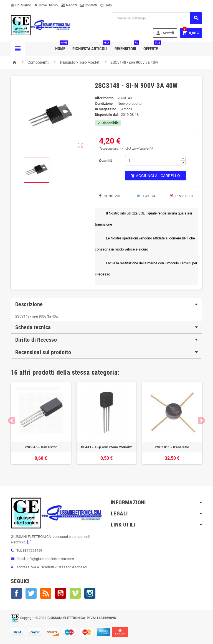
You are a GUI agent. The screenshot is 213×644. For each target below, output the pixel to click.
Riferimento (104, 98)
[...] (29, 542)
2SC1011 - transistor (172, 447)
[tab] (106, 304)
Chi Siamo (21, 5)
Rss (46, 593)
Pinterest (182, 196)
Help (106, 5)
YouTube (60, 593)
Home (61, 47)
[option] (41, 426)
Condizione (104, 103)
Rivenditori (126, 47)
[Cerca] (157, 18)
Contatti (88, 5)
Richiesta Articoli (91, 47)
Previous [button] (12, 421)
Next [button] (201, 421)
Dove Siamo (46, 5)
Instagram (90, 593)
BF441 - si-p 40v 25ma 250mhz (106, 447)
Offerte (152, 47)
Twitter (31, 593)
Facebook (16, 593)
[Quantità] (153, 161)
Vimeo (75, 593)
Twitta (146, 196)
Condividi (110, 196)
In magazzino (106, 109)
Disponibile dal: (107, 115)
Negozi (69, 5)
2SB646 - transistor (41, 447)
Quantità (106, 161)
